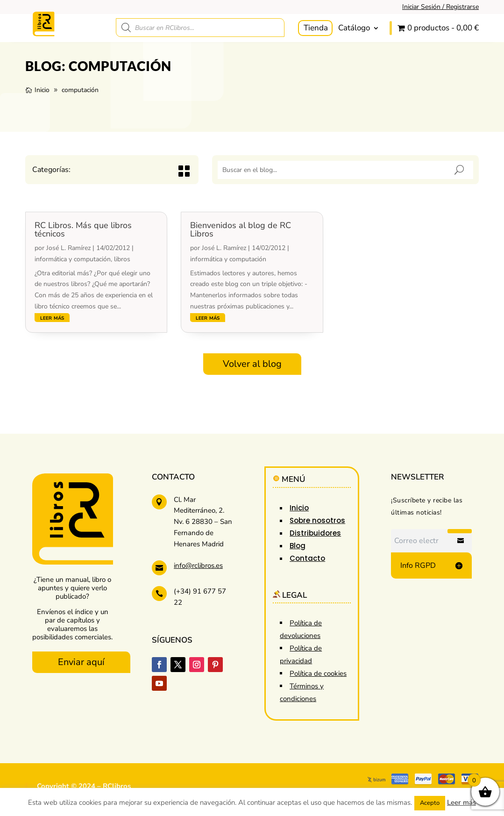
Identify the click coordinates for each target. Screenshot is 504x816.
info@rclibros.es (198, 565)
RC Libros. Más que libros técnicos (83, 229)
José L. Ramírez (68, 248)
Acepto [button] (430, 803)
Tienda (316, 28)
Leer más (461, 802)
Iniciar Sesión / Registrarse (440, 7)
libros (122, 259)
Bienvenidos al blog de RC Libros (241, 229)
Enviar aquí (81, 662)
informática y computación (73, 259)
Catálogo (354, 28)
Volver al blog (252, 364)
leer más (52, 318)
